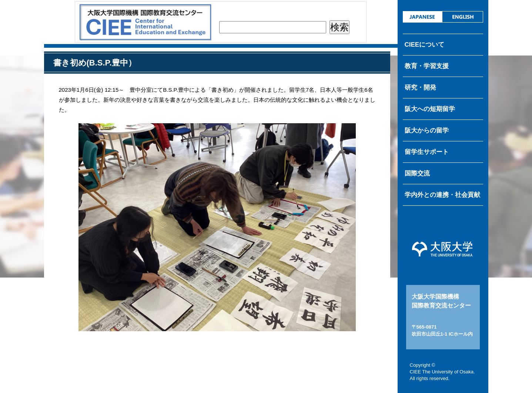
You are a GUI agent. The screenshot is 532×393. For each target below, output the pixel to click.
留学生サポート (427, 152)
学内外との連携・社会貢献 (442, 195)
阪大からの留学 (427, 130)
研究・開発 (420, 88)
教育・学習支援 (427, 66)
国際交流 (417, 173)
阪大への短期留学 (430, 109)
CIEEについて (425, 45)
